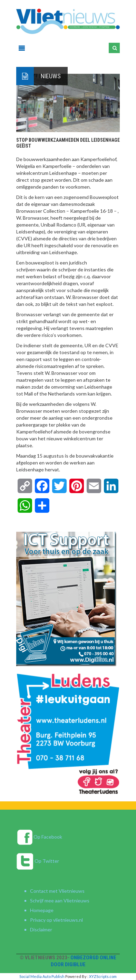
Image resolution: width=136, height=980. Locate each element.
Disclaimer (41, 929)
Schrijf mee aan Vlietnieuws (60, 901)
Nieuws (51, 76)
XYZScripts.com (103, 976)
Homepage (42, 910)
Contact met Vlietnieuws (57, 891)
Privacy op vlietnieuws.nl (56, 920)
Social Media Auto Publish (42, 976)
